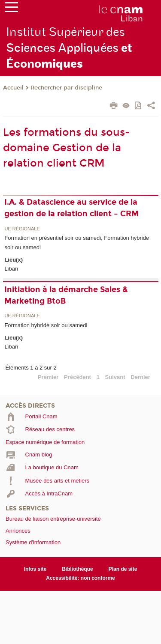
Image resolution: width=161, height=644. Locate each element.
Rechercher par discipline (66, 88)
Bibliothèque (77, 569)
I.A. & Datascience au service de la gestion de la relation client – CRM (71, 208)
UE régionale (22, 229)
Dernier (140, 377)
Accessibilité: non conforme (80, 578)
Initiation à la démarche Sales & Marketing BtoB (66, 295)
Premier (48, 377)
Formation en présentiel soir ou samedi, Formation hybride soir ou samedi (77, 242)
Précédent (77, 377)
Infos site (35, 569)
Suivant (115, 377)
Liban (11, 269)
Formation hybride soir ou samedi (46, 325)
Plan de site (123, 569)
